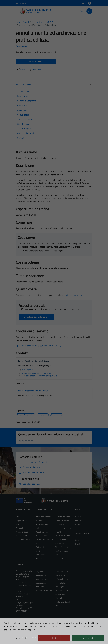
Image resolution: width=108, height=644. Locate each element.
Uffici (18, 517)
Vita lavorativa (61, 558)
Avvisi (78, 524)
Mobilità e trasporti (63, 536)
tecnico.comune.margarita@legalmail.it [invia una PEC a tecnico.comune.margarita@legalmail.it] (41, 376)
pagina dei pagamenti (74, 295)
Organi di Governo (23, 520)
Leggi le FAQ (41, 571)
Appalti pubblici (42, 532)
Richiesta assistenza (44, 590)
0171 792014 (26, 370)
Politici (18, 524)
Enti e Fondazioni (23, 536)
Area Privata (21, 622)
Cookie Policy (61, 583)
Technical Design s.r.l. (32, 637)
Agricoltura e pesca (43, 517)
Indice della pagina (54, 84)
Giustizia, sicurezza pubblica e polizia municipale (63, 520)
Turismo (58, 555)
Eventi (78, 544)
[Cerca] (89, 11)
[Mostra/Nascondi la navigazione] (5, 11)
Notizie (78, 517)
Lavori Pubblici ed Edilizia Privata (33, 391)
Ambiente (40, 520)
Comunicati (80, 520)
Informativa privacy (63, 579)
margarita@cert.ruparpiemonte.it (24, 604)
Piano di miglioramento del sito (63, 602)
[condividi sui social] (22, 69)
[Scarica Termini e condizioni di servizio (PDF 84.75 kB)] (38, 346)
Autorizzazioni (41, 536)
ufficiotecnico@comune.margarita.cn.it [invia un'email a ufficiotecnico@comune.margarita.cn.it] (35, 373)
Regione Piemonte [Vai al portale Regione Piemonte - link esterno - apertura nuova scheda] (22, 3)
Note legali (60, 587)
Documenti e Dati (23, 539)
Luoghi (78, 540)
